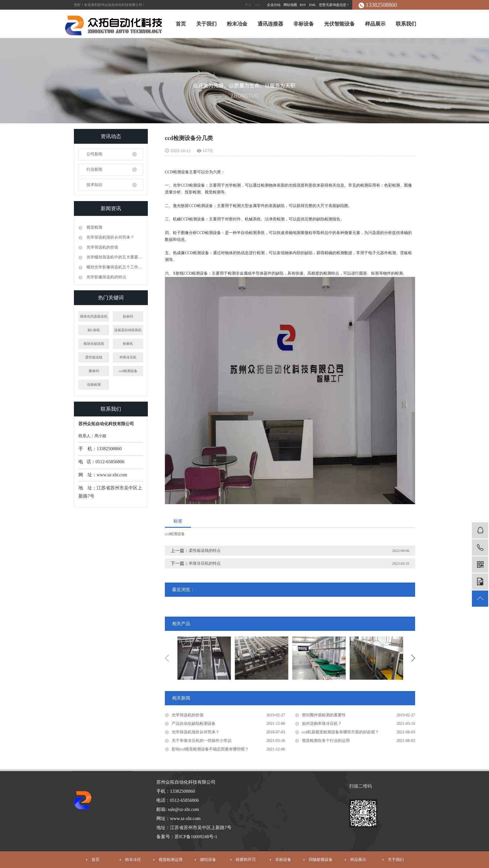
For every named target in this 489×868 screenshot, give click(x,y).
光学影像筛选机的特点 (106, 277)
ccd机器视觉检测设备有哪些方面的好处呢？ (340, 732)
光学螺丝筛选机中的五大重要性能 (114, 257)
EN (258, 5)
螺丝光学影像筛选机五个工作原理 (114, 267)
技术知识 (94, 185)
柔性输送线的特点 (205, 551)
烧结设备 (208, 860)
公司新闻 (94, 154)
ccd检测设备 (128, 371)
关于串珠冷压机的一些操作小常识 (202, 741)
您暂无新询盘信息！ (334, 5)
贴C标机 (94, 330)
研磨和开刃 (246, 860)
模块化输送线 (94, 344)
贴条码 (128, 316)
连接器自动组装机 (128, 330)
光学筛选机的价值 (102, 247)
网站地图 (291, 5)
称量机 (128, 344)
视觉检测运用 (171, 860)
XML (313, 5)
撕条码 (94, 371)
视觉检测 (94, 227)
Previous (167, 658)
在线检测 (94, 385)
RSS (303, 5)
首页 (181, 24)
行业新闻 (94, 169)
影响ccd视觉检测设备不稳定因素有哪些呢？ (210, 749)
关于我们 (206, 24)
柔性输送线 (94, 357)
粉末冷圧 (133, 860)
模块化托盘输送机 (94, 316)
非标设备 (304, 24)
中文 (248, 5)
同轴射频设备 (321, 860)
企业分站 (274, 5)
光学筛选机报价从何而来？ (110, 237)
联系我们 (406, 24)
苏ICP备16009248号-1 (196, 837)
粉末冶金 (237, 24)
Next (413, 658)
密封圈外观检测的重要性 (324, 715)
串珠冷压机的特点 (205, 563)
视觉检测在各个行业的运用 (326, 741)
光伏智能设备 (339, 24)
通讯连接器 (270, 24)
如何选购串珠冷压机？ (322, 724)
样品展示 (375, 24)
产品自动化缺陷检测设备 (194, 724)
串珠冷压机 (128, 357)
